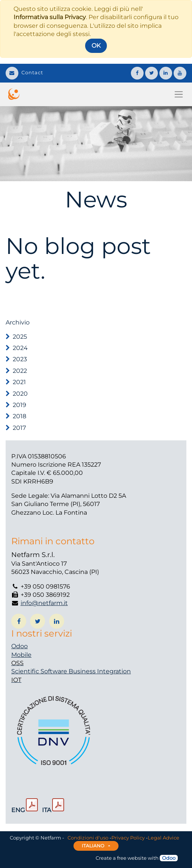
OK (96, 46)
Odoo (19, 646)
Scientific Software (40, 671)
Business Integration (100, 671)
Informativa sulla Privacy (50, 17)
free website (132, 858)
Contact (24, 72)
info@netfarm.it (44, 603)
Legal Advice (163, 838)
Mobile (21, 655)
